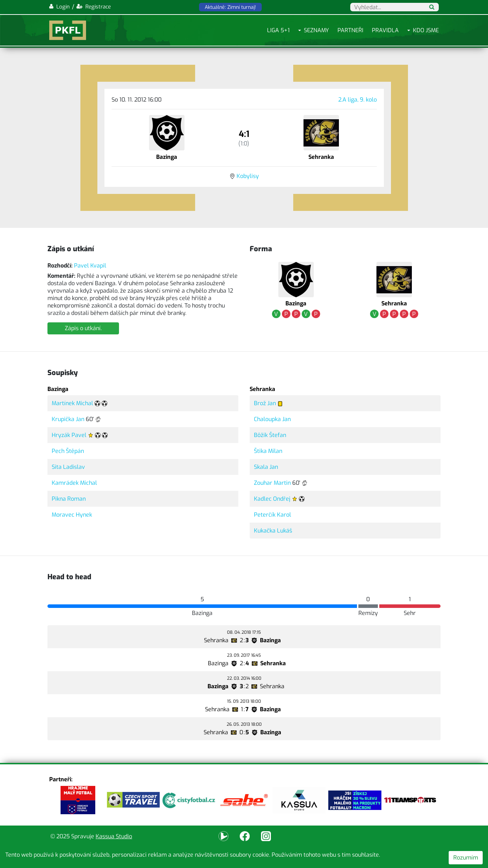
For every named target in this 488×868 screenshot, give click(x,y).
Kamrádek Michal (74, 483)
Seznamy (316, 30)
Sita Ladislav (68, 467)
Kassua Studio (114, 836)
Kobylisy (248, 176)
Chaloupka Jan (272, 419)
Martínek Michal (72, 403)
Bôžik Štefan (270, 435)
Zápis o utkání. (83, 328)
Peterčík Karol (273, 515)
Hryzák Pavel (69, 435)
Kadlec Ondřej (272, 499)
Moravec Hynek (72, 515)
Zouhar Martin (272, 483)
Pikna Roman (69, 499)
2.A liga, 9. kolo (358, 100)
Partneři (350, 30)
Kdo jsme (426, 30)
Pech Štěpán (68, 451)
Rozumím (466, 858)
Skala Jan (266, 467)
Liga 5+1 (278, 30)
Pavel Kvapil (90, 266)
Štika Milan (268, 451)
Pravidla (385, 30)
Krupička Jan (68, 419)
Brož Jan (265, 403)
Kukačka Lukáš (273, 531)
